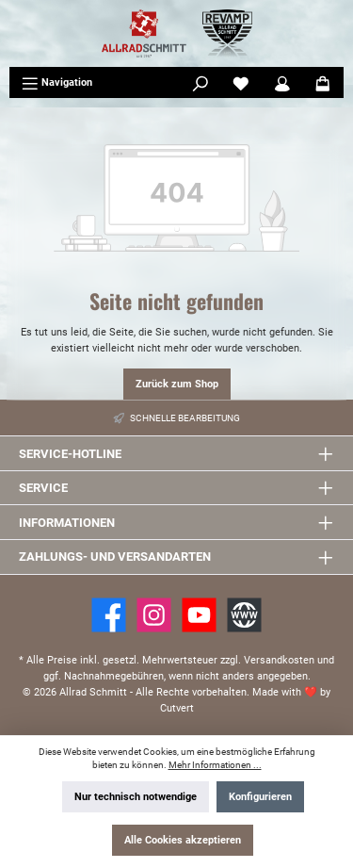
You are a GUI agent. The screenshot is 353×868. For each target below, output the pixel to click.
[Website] (244, 615)
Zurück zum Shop (177, 384)
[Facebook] (109, 615)
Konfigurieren (260, 797)
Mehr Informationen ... (215, 765)
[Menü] (57, 83)
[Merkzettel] (241, 83)
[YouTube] (199, 615)
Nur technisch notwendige (136, 797)
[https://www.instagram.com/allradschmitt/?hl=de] (154, 615)
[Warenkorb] (323, 83)
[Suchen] (201, 83)
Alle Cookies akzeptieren (183, 840)
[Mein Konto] (282, 83)
